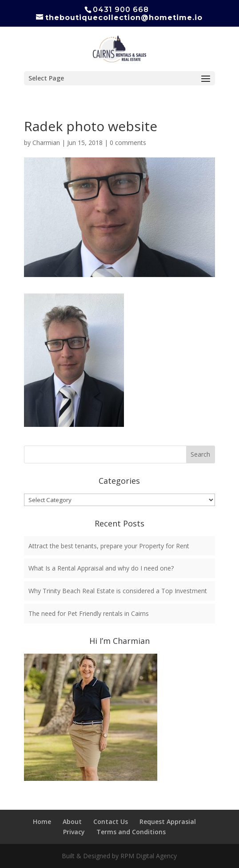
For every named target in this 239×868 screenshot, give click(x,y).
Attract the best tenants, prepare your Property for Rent (109, 546)
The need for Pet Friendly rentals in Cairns (89, 613)
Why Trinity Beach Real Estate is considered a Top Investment (118, 591)
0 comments (128, 143)
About (72, 822)
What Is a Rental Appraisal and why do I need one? (101, 568)
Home (42, 822)
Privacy (74, 832)
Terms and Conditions (131, 832)
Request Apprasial (168, 822)
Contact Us (111, 822)
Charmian (46, 143)
